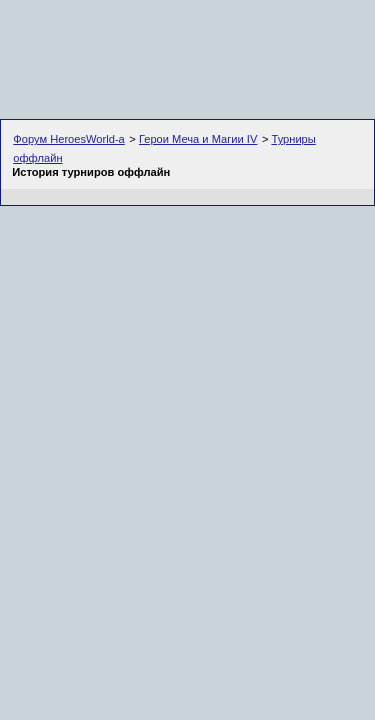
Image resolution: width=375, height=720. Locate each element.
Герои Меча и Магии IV (198, 139)
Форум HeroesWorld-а (69, 139)
